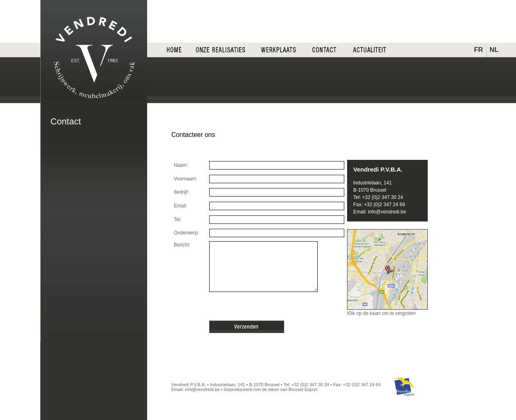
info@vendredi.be (387, 212)
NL (494, 50)
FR (479, 50)
